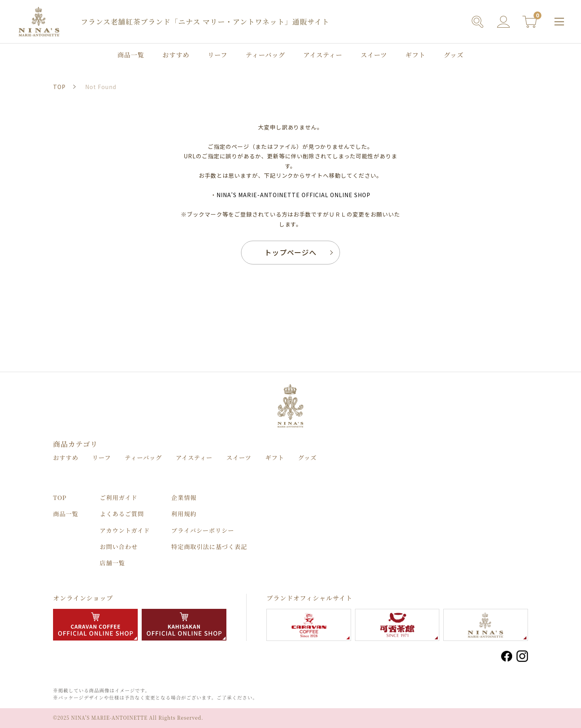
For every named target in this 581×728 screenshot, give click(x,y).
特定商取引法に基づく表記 (209, 546)
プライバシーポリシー (203, 530)
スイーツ (374, 55)
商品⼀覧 (131, 55)
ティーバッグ (266, 55)
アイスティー (323, 55)
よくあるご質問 (122, 514)
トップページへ (291, 252)
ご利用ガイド (119, 497)
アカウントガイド (125, 530)
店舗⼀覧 (112, 563)
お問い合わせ (119, 546)
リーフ (218, 55)
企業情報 (184, 497)
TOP (60, 497)
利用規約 (184, 514)
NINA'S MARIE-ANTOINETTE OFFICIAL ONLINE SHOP (293, 195)
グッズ (454, 55)
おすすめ (176, 55)
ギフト (415, 55)
